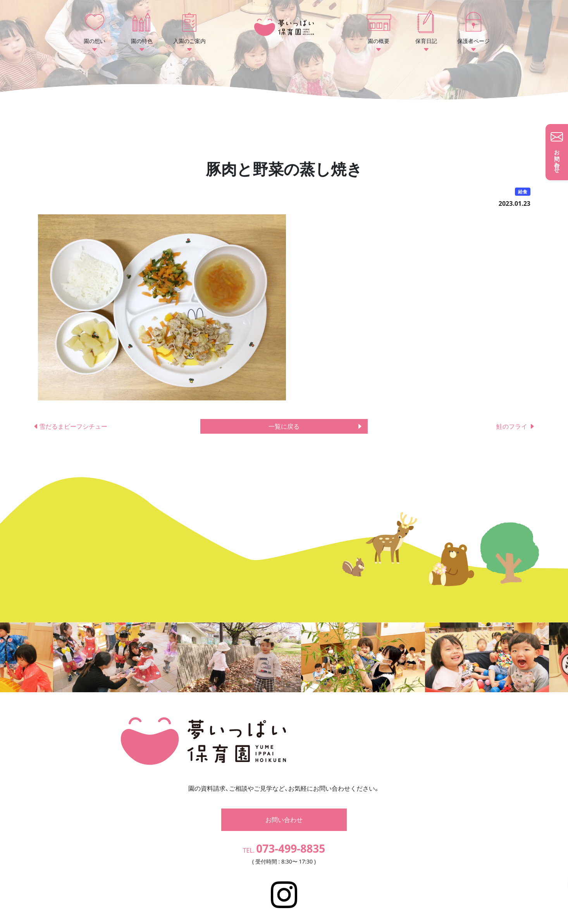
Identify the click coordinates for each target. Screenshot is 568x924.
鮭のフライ (516, 426)
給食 (523, 192)
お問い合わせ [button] (284, 808)
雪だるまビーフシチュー (73, 426)
